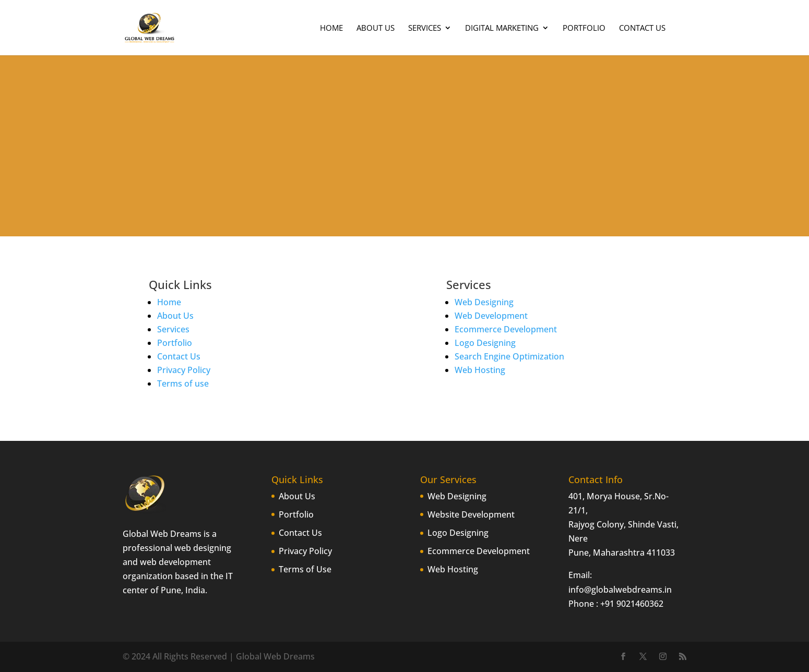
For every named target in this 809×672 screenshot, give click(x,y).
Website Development (471, 514)
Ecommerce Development (506, 329)
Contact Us (642, 28)
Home (331, 28)
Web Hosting (480, 370)
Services (425, 28)
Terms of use (183, 383)
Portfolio (584, 28)
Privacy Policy (184, 370)
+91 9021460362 (632, 604)
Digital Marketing (502, 28)
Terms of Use (305, 569)
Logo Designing (485, 343)
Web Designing (484, 302)
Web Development (491, 316)
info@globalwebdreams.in (620, 590)
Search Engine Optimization (509, 356)
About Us (376, 28)
